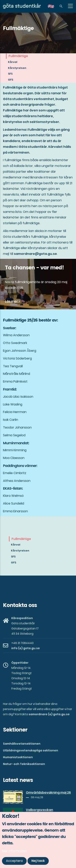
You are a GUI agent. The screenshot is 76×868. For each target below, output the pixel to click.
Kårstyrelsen (17, 68)
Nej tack (38, 861)
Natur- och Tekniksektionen (24, 764)
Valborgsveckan (39, 810)
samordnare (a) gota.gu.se (49, 714)
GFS (11, 80)
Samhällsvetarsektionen (22, 744)
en (53, 8)
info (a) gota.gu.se (26, 648)
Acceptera (14, 861)
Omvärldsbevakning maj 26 (48, 793)
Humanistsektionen (18, 757)
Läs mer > (12, 301)
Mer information (14, 851)
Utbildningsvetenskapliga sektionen (31, 750)
